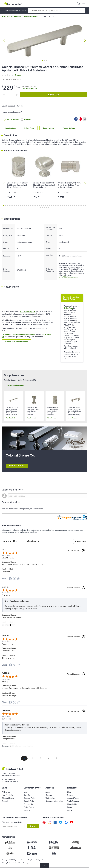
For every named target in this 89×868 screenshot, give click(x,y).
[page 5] (57, 758)
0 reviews (19, 75)
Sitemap (26, 862)
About (48, 792)
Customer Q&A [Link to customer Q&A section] (48, 128)
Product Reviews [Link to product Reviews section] (69, 128)
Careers (49, 795)
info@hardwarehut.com (11, 776)
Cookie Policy (17, 862)
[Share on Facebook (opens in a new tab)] (10, 579)
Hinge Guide (72, 804)
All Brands (6, 792)
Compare (26, 120)
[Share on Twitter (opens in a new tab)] (14, 579)
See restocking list (28, 312)
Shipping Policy (30, 798)
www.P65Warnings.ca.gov (69, 277)
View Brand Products (17, 466)
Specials (5, 801)
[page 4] (49, 758)
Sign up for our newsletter (12, 822)
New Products (7, 795)
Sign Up (27, 795)
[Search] (56, 10)
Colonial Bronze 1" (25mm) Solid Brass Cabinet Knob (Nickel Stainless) (17, 185)
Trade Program (73, 801)
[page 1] (24, 758)
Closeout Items (8, 798)
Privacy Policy (7, 862)
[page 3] (40, 758)
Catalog (70, 795)
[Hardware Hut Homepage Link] (13, 4)
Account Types (73, 798)
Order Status (29, 807)
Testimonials (50, 798)
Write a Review (80, 541)
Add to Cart (54, 95)
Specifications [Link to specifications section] (10, 128)
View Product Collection (16, 385)
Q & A (70, 810)
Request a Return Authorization (17, 342)
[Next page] (65, 758)
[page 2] (32, 758)
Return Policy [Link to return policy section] (29, 128)
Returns (27, 810)
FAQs (69, 807)
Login (26, 792)
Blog (69, 792)
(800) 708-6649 (20, 10)
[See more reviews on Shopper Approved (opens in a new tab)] (18, 579)
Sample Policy (29, 801)
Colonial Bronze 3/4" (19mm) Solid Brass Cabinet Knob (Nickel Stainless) (70, 185)
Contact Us (28, 804)
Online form (68, 308)
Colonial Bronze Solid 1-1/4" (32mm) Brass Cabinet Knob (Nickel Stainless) (44, 185)
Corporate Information (54, 801)
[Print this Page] (85, 119)
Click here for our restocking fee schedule (19, 335)
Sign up (33, 826)
